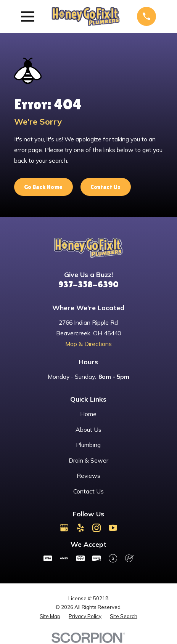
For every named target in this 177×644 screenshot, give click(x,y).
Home (88, 414)
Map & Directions (88, 344)
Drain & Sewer (88, 460)
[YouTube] (113, 528)
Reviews (88, 476)
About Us (88, 429)
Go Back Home (43, 187)
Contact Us (105, 187)
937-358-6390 (88, 284)
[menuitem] (50, 616)
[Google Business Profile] (64, 528)
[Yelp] (80, 528)
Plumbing (88, 445)
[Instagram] (97, 528)
